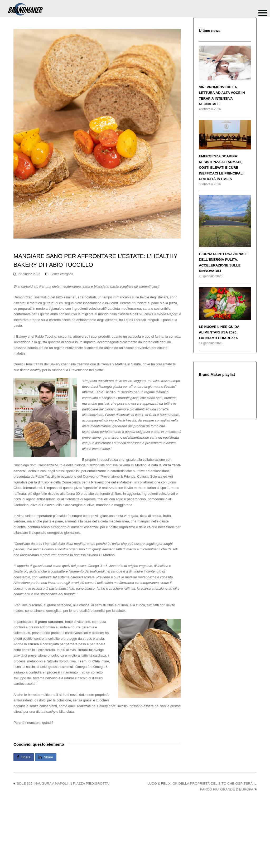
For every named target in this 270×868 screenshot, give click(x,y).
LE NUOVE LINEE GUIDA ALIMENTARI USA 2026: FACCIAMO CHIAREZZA (219, 332)
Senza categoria (62, 274)
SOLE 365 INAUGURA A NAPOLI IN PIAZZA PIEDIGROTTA (61, 784)
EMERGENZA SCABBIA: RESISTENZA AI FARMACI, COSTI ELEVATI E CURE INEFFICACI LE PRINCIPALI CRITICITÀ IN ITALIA (221, 168)
